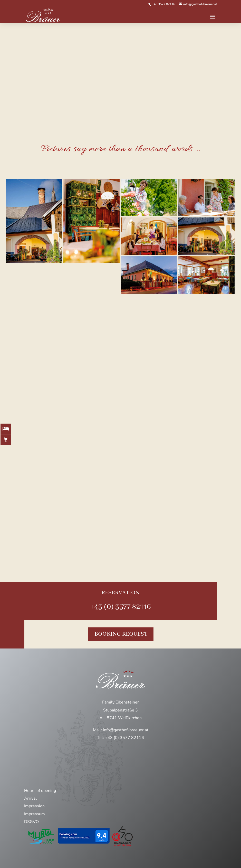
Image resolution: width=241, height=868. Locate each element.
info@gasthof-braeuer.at (126, 730)
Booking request (121, 634)
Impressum (35, 814)
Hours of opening (40, 791)
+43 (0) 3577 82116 (121, 607)
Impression (34, 806)
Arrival (30, 798)
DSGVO (31, 822)
